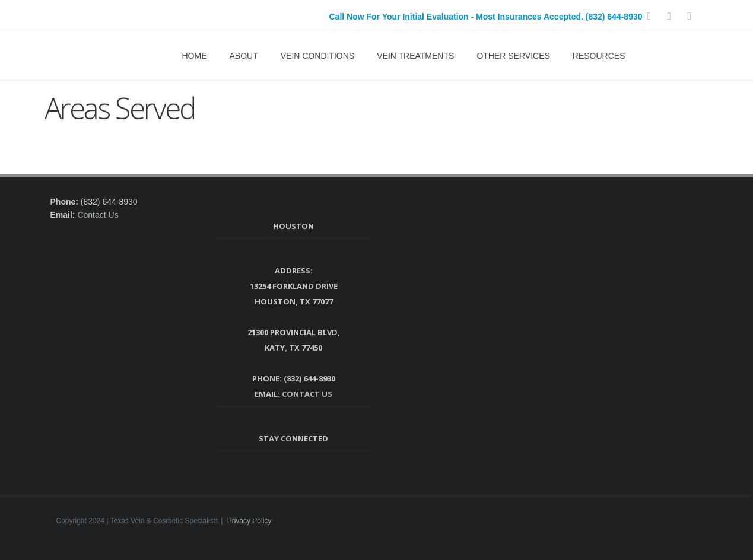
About (244, 56)
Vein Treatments (415, 56)
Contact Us (98, 215)
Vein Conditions (317, 56)
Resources (599, 56)
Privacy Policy (250, 521)
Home (195, 56)
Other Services (513, 56)
